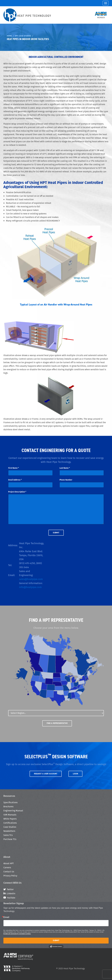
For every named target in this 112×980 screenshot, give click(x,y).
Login (75, 774)
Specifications (10, 802)
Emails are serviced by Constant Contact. (17, 934)
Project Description (17, 492)
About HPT (9, 863)
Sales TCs (8, 835)
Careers (7, 868)
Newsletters (9, 831)
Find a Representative (57, 723)
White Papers (10, 819)
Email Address (15, 480)
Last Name (65, 468)
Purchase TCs (10, 839)
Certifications (10, 823)
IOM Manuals (10, 815)
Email (6, 917)
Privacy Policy (10, 876)
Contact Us (9, 872)
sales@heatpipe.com (31, 579)
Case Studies (10, 827)
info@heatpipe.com (30, 587)
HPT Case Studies (23, 36)
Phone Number (66, 480)
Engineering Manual (13, 811)
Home (9, 36)
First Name (14, 468)
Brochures (8, 807)
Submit (56, 940)
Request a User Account (46, 774)
